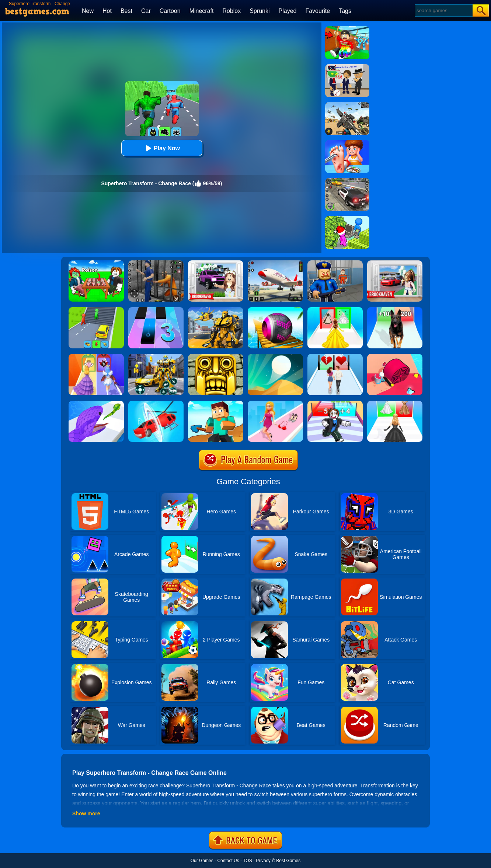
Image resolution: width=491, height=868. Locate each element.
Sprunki (260, 11)
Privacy (263, 861)
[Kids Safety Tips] (347, 143)
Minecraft (202, 11)
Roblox (231, 11)
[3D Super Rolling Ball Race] (275, 310)
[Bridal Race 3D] (395, 403)
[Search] (443, 10)
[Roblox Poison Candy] (96, 263)
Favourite (318, 11)
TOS (247, 861)
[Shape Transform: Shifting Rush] (96, 310)
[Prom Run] (96, 356)
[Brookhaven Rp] (395, 263)
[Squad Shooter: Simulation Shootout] (347, 105)
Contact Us (228, 861)
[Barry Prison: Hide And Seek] (335, 263)
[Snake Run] (96, 403)
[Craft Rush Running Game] (216, 403)
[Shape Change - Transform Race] (156, 403)
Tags (345, 11)
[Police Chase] (347, 180)
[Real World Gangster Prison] (156, 263)
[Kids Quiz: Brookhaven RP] (216, 263)
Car (146, 11)
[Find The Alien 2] (347, 67)
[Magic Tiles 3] (156, 310)
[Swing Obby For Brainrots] (347, 29)
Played (288, 11)
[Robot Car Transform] (156, 356)
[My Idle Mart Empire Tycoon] (347, 218)
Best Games (288, 861)
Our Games (202, 861)
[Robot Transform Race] (216, 310)
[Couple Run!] (335, 356)
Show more (86, 813)
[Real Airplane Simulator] (275, 263)
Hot (107, 11)
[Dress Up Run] (275, 403)
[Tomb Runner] (216, 356)
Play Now (162, 148)
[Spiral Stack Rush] (395, 356)
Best (126, 11)
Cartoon (170, 11)
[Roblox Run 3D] (335, 403)
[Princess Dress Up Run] (335, 310)
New (88, 11)
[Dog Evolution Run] (395, 310)
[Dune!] (275, 356)
